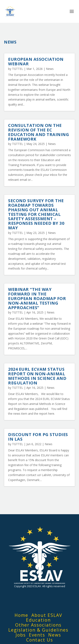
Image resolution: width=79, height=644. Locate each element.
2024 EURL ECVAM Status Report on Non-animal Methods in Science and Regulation (37, 376)
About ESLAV (47, 615)
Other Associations (38, 625)
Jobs (21, 635)
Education (38, 620)
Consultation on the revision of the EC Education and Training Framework (39, 132)
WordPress (68, 610)
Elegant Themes (32, 610)
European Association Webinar (36, 61)
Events (37, 635)
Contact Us (40, 640)
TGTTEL (18, 69)
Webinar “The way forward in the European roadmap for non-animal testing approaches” (37, 298)
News (50, 69)
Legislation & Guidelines (38, 630)
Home (21, 615)
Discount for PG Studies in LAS (38, 437)
